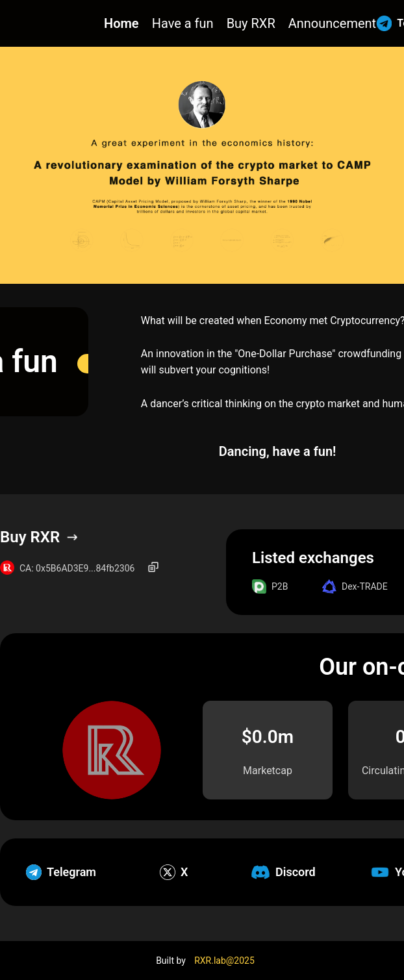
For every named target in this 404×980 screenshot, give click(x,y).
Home (121, 23)
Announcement (332, 23)
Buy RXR (251, 23)
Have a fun (183, 23)
